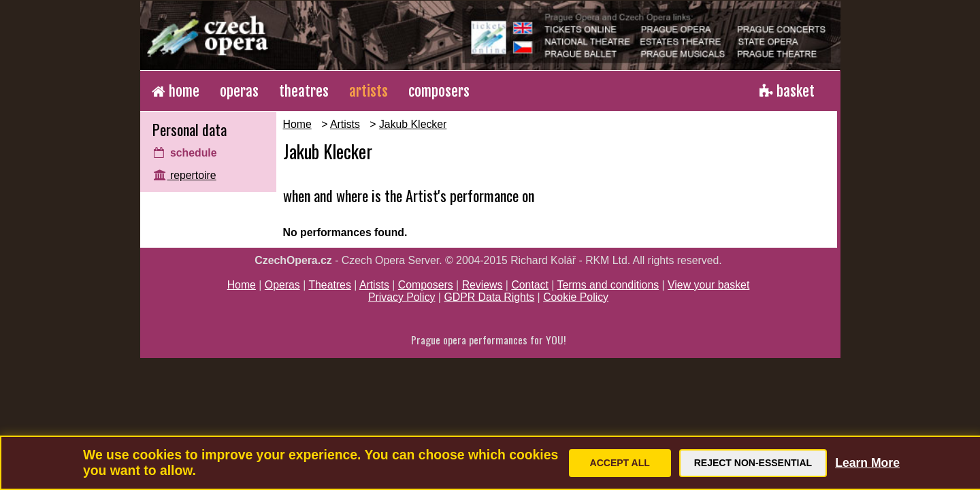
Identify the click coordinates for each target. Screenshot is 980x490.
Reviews (483, 285)
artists (369, 91)
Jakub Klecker (413, 124)
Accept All (620, 463)
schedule (185, 153)
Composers (426, 285)
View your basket (708, 285)
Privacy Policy (402, 297)
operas (239, 91)
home (176, 91)
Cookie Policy (576, 297)
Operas (282, 285)
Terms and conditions (608, 285)
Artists (345, 124)
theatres (304, 91)
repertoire (185, 175)
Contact (530, 285)
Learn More (867, 463)
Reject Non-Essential (753, 463)
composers (439, 91)
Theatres (329, 285)
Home (297, 124)
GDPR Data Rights (489, 297)
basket (787, 91)
